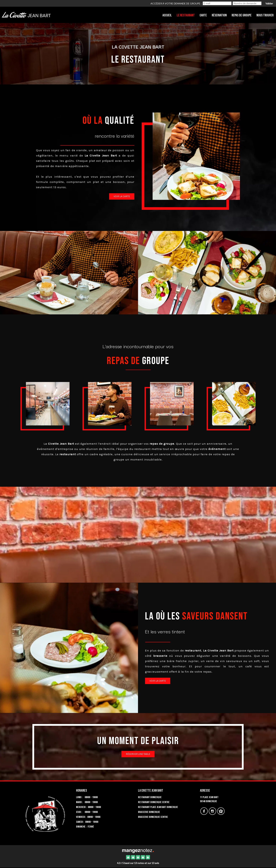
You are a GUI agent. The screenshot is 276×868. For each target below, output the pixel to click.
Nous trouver (265, 15)
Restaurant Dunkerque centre (154, 802)
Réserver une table (138, 754)
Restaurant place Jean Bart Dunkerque (158, 807)
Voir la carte (122, 196)
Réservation (219, 15)
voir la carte (158, 681)
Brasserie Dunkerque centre (153, 817)
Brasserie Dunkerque (149, 812)
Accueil (167, 15)
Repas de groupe (242, 15)
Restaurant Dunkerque (150, 797)
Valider (269, 3)
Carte (203, 15)
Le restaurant (186, 15)
